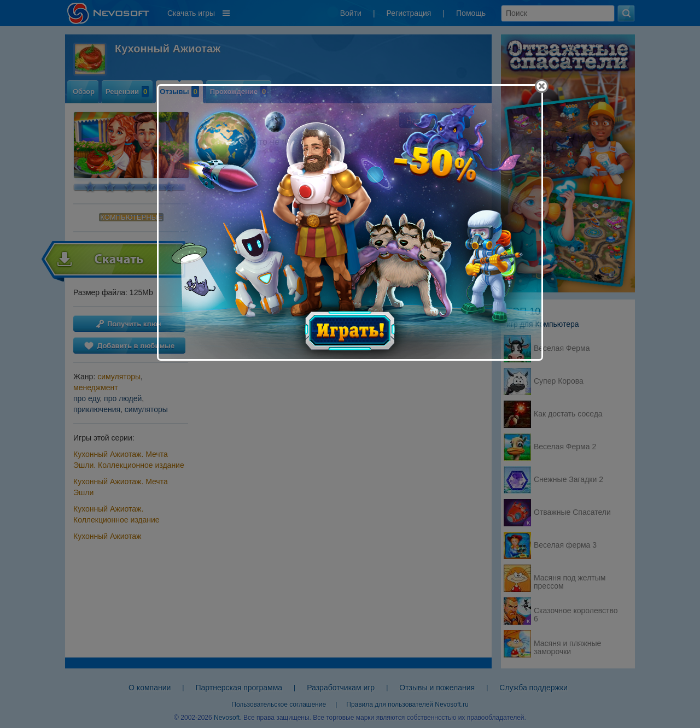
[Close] (542, 86)
